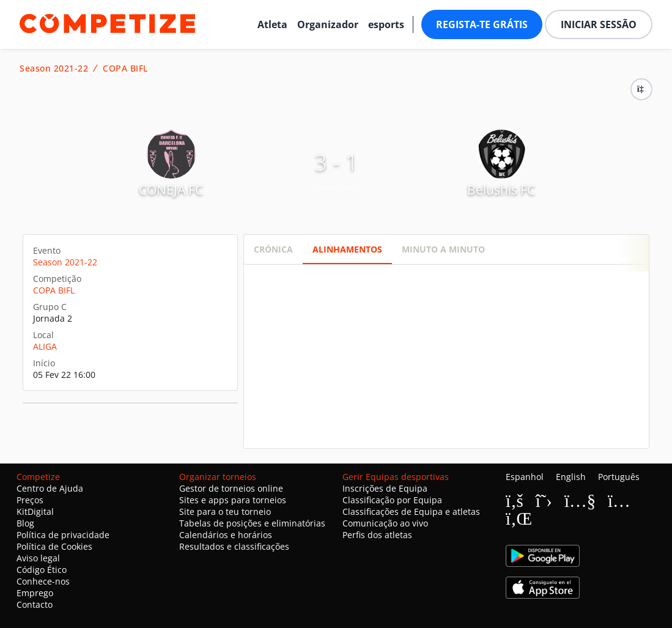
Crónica (273, 249)
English (571, 477)
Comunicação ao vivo (385, 523)
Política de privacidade (63, 535)
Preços (30, 500)
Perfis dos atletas (377, 535)
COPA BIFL (125, 68)
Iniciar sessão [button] (599, 24)
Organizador (328, 24)
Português (619, 477)
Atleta (272, 24)
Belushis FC (501, 190)
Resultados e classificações (234, 546)
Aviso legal (38, 558)
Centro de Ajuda (50, 488)
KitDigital (35, 512)
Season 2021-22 (54, 68)
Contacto (35, 604)
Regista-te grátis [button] (482, 24)
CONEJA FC (171, 190)
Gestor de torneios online (231, 488)
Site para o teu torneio (225, 512)
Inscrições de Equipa (385, 488)
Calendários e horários (226, 535)
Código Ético (42, 570)
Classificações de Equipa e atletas (411, 512)
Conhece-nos (43, 581)
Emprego (35, 593)
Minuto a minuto (443, 249)
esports (386, 24)
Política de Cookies (54, 546)
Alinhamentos (347, 249)
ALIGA (45, 346)
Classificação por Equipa (392, 500)
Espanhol (525, 477)
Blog (25, 523)
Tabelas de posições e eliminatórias (252, 523)
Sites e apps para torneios (233, 500)
